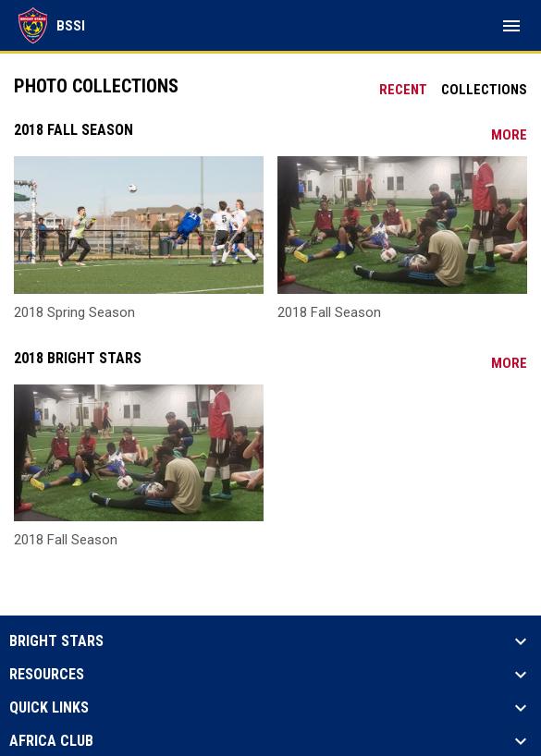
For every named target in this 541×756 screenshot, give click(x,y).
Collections (484, 90)
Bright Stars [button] (56, 641)
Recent (403, 90)
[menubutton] (511, 26)
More (509, 135)
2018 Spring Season (74, 312)
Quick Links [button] (49, 708)
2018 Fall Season (329, 312)
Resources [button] (47, 675)
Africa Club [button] (51, 741)
